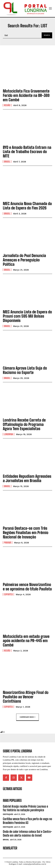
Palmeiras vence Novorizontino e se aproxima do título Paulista (27, 587)
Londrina (9, 434)
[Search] (47, 35)
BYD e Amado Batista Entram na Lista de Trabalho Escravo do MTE (27, 152)
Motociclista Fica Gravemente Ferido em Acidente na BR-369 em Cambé (26, 95)
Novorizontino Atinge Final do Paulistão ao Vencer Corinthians (26, 697)
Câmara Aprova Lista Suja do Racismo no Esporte (25, 370)
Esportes (8, 594)
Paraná (8, 543)
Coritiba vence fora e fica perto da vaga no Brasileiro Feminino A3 (27, 821)
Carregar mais (28, 717)
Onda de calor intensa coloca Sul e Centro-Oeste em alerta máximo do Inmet (27, 833)
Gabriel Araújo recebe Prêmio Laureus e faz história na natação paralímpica (25, 808)
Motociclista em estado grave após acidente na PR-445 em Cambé (26, 641)
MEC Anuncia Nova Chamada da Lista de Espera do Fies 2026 (27, 206)
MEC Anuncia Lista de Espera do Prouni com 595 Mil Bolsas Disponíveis (27, 316)
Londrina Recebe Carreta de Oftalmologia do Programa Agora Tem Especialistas (24, 424)
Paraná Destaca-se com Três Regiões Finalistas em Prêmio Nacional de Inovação (26, 533)
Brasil (7, 162)
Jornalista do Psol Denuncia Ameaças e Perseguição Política (24, 260)
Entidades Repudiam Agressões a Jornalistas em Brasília (27, 478)
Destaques (8, 814)
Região (7, 105)
